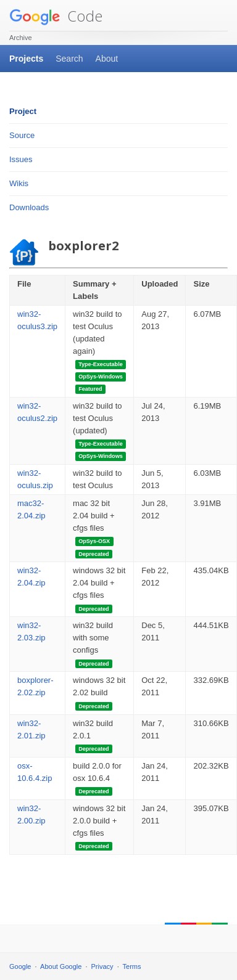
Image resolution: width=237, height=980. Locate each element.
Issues (21, 159)
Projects (26, 59)
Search (69, 59)
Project (23, 111)
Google (20, 966)
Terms (132, 966)
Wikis (19, 183)
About (107, 59)
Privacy (102, 966)
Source (22, 135)
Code (56, 16)
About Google (61, 966)
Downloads (29, 207)
